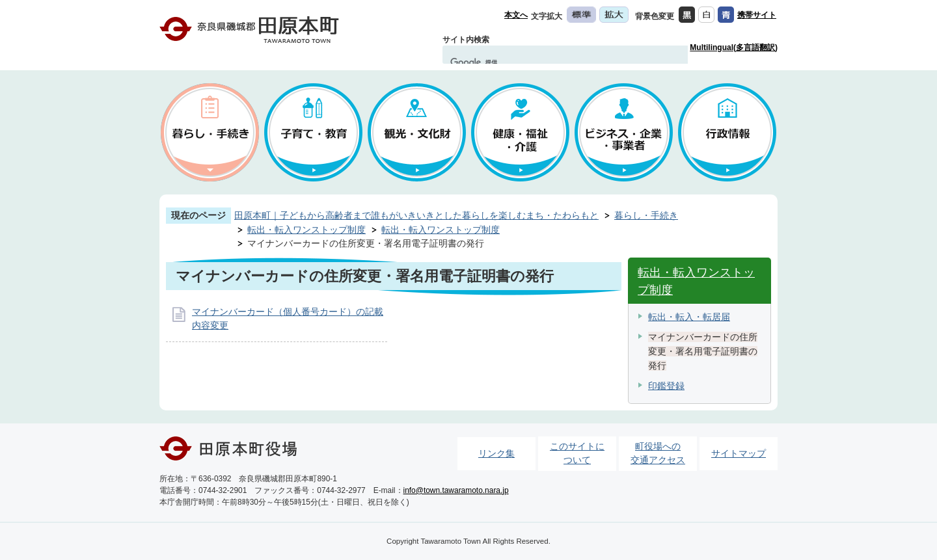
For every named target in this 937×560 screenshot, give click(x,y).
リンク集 (496, 453)
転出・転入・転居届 (689, 317)
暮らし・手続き (646, 215)
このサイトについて (577, 453)
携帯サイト (757, 15)
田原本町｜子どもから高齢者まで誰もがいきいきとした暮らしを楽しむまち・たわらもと (416, 215)
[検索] (553, 62)
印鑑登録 (666, 386)
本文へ (516, 15)
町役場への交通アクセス (658, 453)
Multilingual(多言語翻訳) (734, 47)
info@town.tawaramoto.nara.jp (456, 490)
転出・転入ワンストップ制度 (306, 230)
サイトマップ (739, 453)
